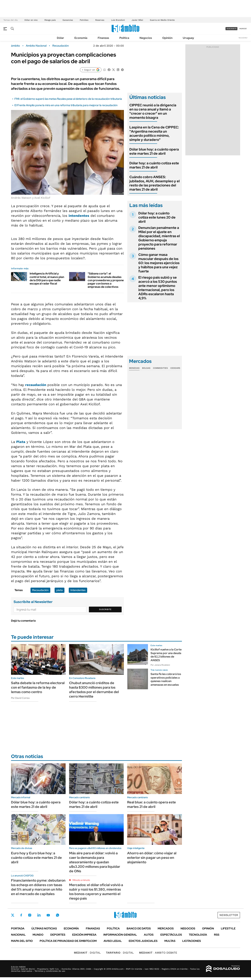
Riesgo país (50, 20)
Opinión (167, 38)
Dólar (60, 38)
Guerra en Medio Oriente (162, 20)
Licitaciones (192, 941)
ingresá (243, 29)
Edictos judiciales (143, 941)
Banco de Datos (139, 928)
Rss (217, 935)
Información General (120, 935)
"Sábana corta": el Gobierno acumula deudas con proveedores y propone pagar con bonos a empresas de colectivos (106, 280)
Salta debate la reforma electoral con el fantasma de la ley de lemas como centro (38, 687)
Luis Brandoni (118, 20)
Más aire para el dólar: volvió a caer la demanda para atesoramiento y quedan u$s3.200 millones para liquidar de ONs (95, 862)
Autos (149, 935)
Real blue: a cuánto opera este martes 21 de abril (152, 804)
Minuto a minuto (81, 880)
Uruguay (188, 38)
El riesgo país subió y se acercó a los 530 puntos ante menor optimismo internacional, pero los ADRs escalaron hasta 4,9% (158, 288)
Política (124, 38)
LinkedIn (39, 915)
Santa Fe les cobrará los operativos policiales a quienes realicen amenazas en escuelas (166, 679)
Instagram (30, 915)
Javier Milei (137, 20)
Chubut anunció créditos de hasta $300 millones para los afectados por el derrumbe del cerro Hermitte (94, 690)
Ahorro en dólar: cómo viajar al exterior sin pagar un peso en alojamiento (152, 858)
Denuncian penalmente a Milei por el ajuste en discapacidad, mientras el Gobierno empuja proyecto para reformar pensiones (159, 238)
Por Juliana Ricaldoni (160, 665)
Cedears (175, 368)
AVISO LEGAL (113, 941)
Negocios (146, 38)
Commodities (160, 368)
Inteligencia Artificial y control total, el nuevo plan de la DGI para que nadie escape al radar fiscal (47, 279)
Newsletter (243, 38)
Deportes (58, 935)
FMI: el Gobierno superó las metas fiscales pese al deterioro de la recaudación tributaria (68, 99)
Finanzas (103, 38)
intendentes (79, 216)
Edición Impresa (84, 935)
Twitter (13, 915)
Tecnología (198, 935)
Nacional (18, 935)
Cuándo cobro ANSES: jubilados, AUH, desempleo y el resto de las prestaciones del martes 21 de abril (155, 183)
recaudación (36, 385)
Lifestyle (228, 928)
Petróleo (84, 20)
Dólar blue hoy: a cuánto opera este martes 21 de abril (154, 151)
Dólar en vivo (31, 20)
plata (60, 590)
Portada (18, 928)
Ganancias (68, 20)
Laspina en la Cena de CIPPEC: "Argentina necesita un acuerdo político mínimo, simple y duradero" (154, 133)
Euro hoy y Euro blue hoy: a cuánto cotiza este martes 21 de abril (36, 858)
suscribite (232, 29)
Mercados (166, 928)
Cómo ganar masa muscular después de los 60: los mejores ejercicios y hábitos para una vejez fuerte (159, 263)
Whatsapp (58, 915)
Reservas (100, 20)
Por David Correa (20, 698)
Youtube (48, 915)
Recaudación (61, 46)
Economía (81, 38)
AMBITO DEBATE (158, 953)
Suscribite (105, 609)
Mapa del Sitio (22, 941)
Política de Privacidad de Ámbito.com (68, 941)
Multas (170, 941)
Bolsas (146, 368)
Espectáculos (171, 935)
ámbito (16, 46)
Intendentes (78, 590)
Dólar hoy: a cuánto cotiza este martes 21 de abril (154, 165)
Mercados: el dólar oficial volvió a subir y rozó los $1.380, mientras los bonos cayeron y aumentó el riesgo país (96, 892)
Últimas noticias (44, 928)
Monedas (134, 368)
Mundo (38, 935)
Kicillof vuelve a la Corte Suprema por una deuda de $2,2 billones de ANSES (166, 655)
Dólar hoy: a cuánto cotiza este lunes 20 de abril (157, 217)
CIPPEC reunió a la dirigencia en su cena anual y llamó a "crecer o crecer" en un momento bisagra (153, 111)
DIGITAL (87, 953)
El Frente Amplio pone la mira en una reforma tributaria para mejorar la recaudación (66, 105)
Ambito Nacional (36, 46)
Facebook (21, 915)
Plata (21, 442)
